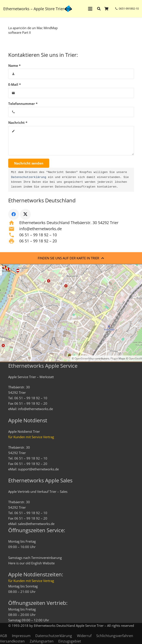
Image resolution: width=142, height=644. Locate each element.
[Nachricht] (71, 141)
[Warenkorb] (107, 9)
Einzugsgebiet (70, 641)
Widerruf (84, 636)
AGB (3, 636)
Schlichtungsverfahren (115, 636)
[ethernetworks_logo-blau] (68, 9)
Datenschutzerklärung (29, 177)
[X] (25, 214)
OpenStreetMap (84, 358)
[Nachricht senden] (29, 163)
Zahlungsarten (42, 641)
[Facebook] (14, 214)
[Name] (71, 74)
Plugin (114, 358)
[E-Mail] (71, 93)
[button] (90, 9)
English (37, 563)
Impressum (21, 636)
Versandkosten (12, 641)
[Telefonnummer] (71, 112)
